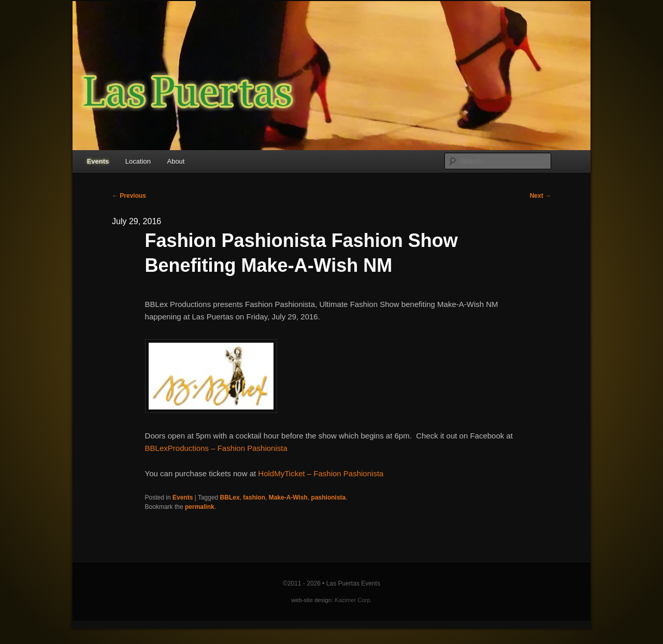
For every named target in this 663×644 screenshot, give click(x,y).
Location (138, 161)
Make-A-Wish (288, 497)
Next (541, 196)
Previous (129, 196)
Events (98, 161)
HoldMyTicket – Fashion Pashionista (321, 473)
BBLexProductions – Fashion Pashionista (216, 448)
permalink (200, 507)
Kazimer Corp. (353, 600)
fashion (254, 497)
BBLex (230, 497)
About (176, 161)
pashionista (329, 497)
